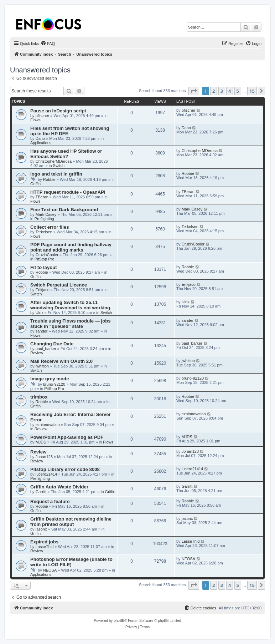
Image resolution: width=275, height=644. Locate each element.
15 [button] (252, 91)
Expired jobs (44, 542)
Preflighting (44, 219)
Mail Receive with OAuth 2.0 (61, 361)
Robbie (49, 179)
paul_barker (46, 349)
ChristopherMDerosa (54, 161)
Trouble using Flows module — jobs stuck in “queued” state (71, 324)
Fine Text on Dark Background (64, 210)
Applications (41, 143)
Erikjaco (43, 290)
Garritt (41, 492)
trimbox (39, 397)
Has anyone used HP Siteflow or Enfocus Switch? (66, 154)
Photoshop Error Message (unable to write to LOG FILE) (71, 562)
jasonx (41, 529)
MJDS (41, 442)
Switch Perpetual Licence (59, 285)
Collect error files (50, 227)
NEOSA (50, 570)
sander (42, 331)
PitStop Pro (45, 259)
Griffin (35, 184)
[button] (194, 91)
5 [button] (238, 91)
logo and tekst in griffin (56, 174)
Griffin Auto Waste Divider (59, 487)
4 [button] (230, 91)
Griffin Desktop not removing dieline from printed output (71, 522)
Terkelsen (44, 232)
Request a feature (50, 501)
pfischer (43, 116)
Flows (35, 120)
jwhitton (42, 366)
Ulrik (40, 313)
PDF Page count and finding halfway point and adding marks (71, 247)
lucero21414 (46, 474)
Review (37, 353)
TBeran (42, 197)
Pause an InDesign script (58, 111)
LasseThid (45, 547)
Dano (40, 138)
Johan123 (44, 457)
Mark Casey (46, 214)
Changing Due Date (52, 344)
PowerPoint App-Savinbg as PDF (67, 437)
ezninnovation (48, 425)
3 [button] (222, 91)
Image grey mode (50, 379)
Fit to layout (44, 267)
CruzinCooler (47, 255)
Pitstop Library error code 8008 (65, 469)
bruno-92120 (54, 384)
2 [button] (214, 91)
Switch (59, 166)
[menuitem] (48, 44)
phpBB (119, 621)
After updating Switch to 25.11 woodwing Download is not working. (71, 305)
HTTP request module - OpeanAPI (68, 192)
